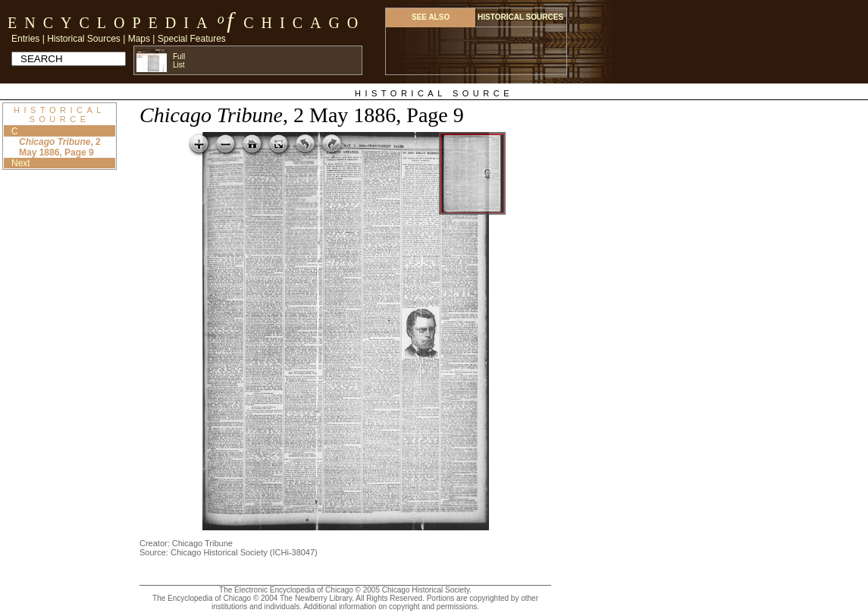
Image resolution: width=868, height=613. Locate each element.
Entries (25, 39)
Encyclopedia (111, 23)
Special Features (192, 39)
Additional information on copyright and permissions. (391, 607)
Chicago (304, 23)
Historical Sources (84, 39)
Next (21, 163)
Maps (139, 39)
